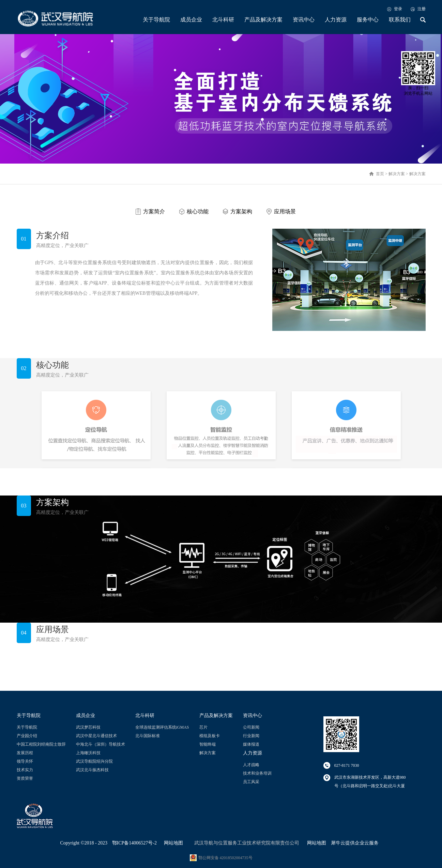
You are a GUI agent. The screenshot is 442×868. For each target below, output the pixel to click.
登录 (398, 9)
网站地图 (172, 843)
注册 (422, 9)
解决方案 (397, 174)
